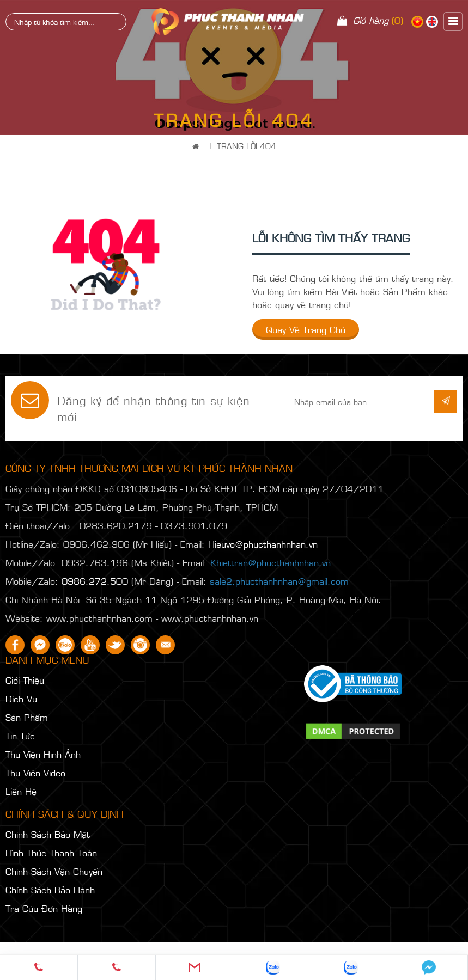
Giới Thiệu (25, 680)
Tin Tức (20, 736)
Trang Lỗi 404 (247, 146)
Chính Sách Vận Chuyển (54, 871)
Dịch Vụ (21, 699)
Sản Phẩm (27, 717)
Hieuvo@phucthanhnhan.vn (263, 544)
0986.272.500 (95, 581)
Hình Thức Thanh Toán (51, 853)
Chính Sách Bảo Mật (48, 834)
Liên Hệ (21, 791)
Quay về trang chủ (306, 329)
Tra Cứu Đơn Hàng (44, 908)
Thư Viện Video (35, 773)
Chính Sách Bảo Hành (50, 890)
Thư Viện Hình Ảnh (43, 754)
